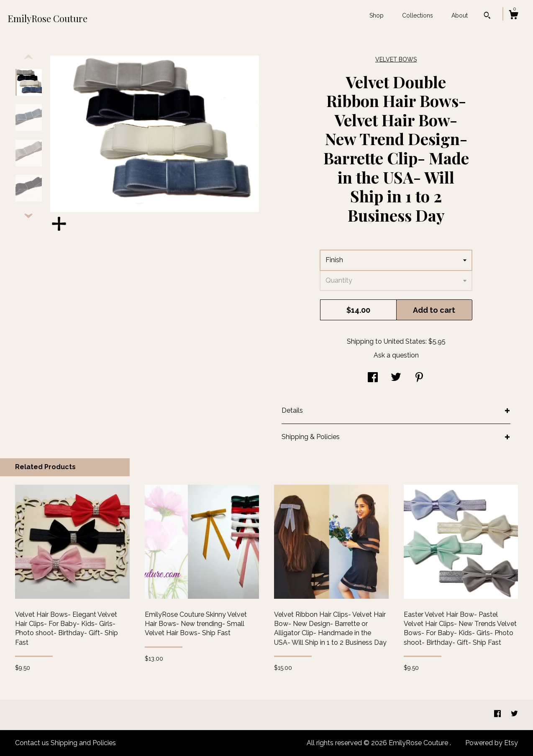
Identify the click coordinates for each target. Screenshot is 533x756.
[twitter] (514, 714)
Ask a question (396, 355)
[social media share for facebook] (373, 378)
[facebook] (498, 714)
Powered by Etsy (492, 743)
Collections (418, 15)
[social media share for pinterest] (419, 378)
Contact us (32, 743)
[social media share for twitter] (396, 378)
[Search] (487, 16)
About (460, 15)
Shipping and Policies (83, 743)
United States (405, 341)
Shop (377, 15)
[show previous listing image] (28, 57)
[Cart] (513, 16)
